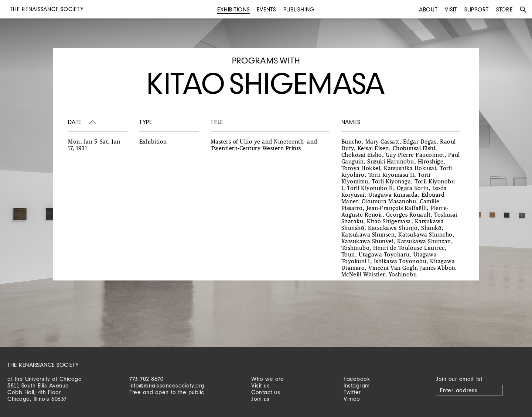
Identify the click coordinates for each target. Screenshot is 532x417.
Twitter (352, 392)
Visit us (260, 385)
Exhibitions (233, 9)
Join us (260, 399)
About (428, 9)
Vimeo (352, 399)
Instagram (357, 385)
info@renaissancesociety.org (167, 385)
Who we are (267, 379)
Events (266, 9)
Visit (451, 9)
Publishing (299, 9)
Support (477, 9)
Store (504, 9)
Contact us (266, 392)
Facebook (357, 379)
